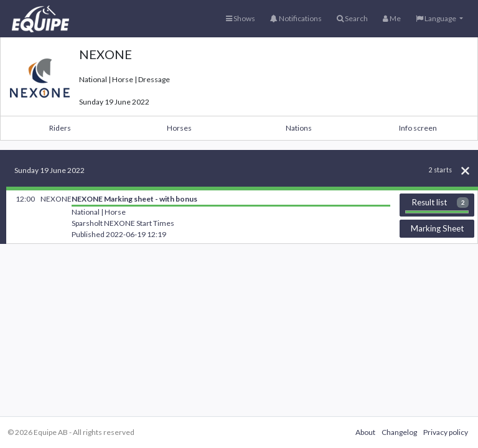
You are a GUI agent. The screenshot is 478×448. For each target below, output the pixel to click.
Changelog (399, 432)
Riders (60, 128)
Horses (179, 128)
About (365, 432)
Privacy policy (446, 432)
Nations (299, 128)
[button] (439, 19)
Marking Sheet (437, 228)
